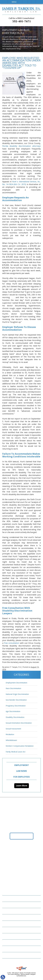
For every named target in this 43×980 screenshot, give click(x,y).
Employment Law (12, 905)
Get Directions (21, 836)
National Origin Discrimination (17, 694)
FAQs (6, 917)
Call (20, 2)
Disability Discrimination (15, 717)
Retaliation (10, 734)
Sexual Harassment (13, 729)
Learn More (22, 786)
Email (25, 2)
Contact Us (9, 943)
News (6, 930)
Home (6, 899)
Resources (8, 936)
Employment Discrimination (16, 683)
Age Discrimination (13, 711)
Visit (29, 2)
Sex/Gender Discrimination (16, 700)
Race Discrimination (13, 688)
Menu (14, 2)
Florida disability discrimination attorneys (21, 146)
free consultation (12, 643)
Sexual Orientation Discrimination (19, 723)
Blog (6, 924)
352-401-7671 (21, 20)
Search (34, 2)
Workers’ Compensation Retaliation (20, 746)
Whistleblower (11, 740)
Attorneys (9, 911)
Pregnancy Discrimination (16, 706)
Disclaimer (9, 949)
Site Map (8, 955)
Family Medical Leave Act (16, 752)
